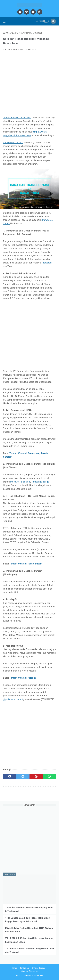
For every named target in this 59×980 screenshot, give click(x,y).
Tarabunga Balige (40, 482)
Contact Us (24, 968)
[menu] (5, 21)
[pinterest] (36, 776)
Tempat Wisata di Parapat (22, 678)
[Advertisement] (29, 84)
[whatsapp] (49, 776)
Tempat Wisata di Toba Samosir (25, 564)
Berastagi (47, 263)
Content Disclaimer (30, 971)
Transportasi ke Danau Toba (17, 118)
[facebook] (20, 12)
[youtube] (33, 12)
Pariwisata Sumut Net (33, 976)
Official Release (39, 968)
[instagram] (39, 12)
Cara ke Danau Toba (13, 142)
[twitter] (26, 12)
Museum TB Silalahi (20, 482)
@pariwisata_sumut (13, 699)
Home (14, 968)
